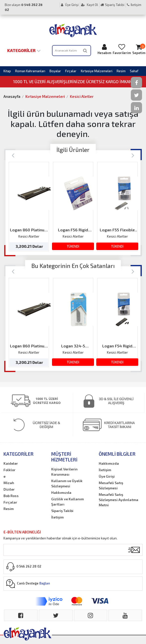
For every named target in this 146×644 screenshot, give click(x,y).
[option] (29, 206)
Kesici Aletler (82, 96)
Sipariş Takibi (112, 5)
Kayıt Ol (90, 5)
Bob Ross (11, 496)
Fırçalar (71, 71)
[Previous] (13, 155)
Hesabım (104, 49)
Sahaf (134, 71)
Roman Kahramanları (30, 71)
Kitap (7, 71)
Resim (121, 71)
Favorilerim (122, 49)
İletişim (134, 5)
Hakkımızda (61, 492)
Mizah (9, 483)
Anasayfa (12, 96)
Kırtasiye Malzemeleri (97, 71)
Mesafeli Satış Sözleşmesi (111, 485)
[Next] (133, 155)
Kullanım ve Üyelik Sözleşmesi (67, 483)
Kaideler (11, 463)
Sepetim (139, 49)
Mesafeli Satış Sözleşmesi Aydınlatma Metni (119, 500)
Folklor (9, 470)
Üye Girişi (70, 5)
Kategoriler (24, 50)
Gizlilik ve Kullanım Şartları (68, 502)
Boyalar (55, 71)
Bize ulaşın (24, 7)
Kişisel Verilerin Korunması (64, 472)
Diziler (9, 489)
